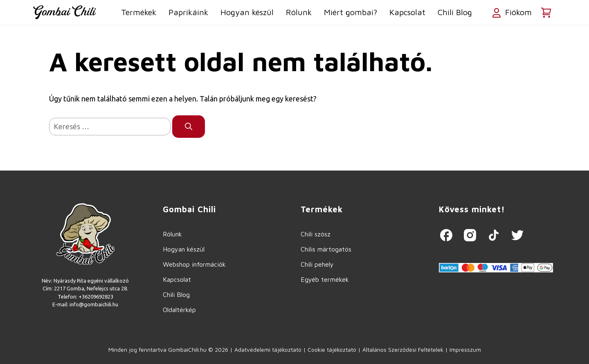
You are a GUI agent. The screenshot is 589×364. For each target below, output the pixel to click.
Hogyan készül (247, 12)
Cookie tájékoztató (332, 349)
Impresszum (465, 349)
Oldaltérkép (179, 310)
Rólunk (299, 12)
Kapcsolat (407, 12)
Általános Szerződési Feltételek (403, 349)
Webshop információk (194, 264)
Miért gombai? (351, 12)
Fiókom (511, 13)
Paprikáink (188, 12)
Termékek (139, 12)
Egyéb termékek (325, 279)
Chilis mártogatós (326, 249)
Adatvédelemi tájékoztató (268, 349)
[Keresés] (189, 127)
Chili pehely (317, 264)
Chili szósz (316, 234)
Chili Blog (455, 12)
